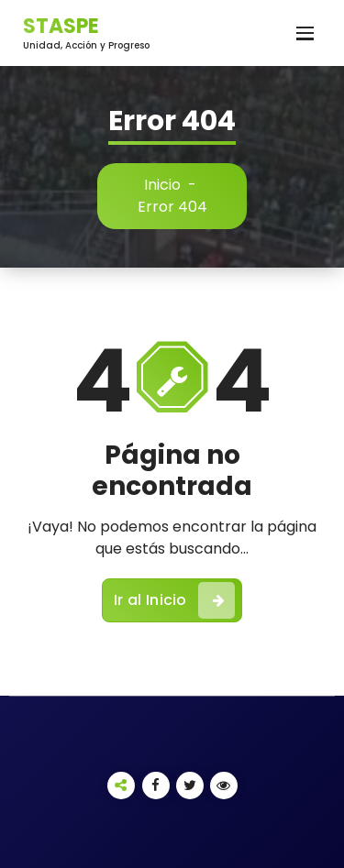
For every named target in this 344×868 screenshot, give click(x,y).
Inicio (162, 185)
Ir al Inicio (174, 600)
